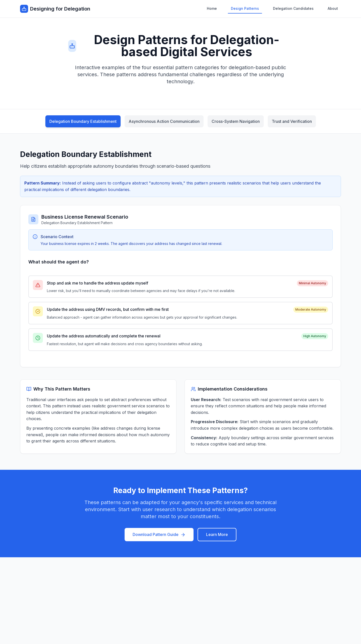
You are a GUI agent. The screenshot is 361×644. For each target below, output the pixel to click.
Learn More (217, 534)
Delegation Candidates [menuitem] (293, 8)
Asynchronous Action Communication (164, 121)
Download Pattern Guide (159, 535)
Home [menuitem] (212, 8)
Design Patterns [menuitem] (245, 8)
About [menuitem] (333, 8)
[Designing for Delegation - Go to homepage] (55, 9)
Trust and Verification (292, 121)
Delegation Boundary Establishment (83, 121)
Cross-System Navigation (236, 121)
